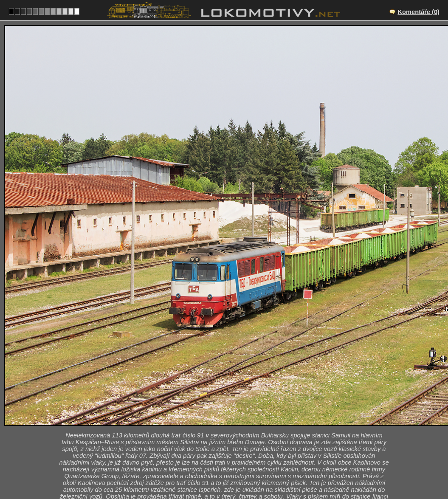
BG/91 (231, 437)
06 (250, 472)
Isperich (233, 428)
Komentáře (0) (418, 12)
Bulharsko (221, 472)
